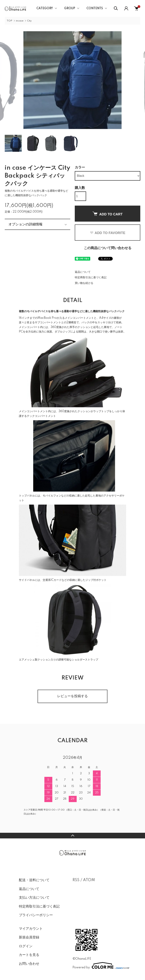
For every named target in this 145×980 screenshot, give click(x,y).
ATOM (89, 880)
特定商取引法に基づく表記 (91, 278)
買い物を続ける (84, 283)
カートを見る (29, 955)
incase (20, 21)
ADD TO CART (108, 214)
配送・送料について (34, 880)
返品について (83, 272)
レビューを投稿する (72, 696)
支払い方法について (34, 898)
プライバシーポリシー (36, 915)
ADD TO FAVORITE (107, 233)
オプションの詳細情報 (25, 224)
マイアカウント (31, 929)
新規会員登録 (29, 937)
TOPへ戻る (72, 836)
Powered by (99, 966)
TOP (9, 21)
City (29, 21)
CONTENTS (95, 8)
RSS (76, 880)
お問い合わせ (29, 964)
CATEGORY (45, 8)
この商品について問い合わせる (108, 248)
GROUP (70, 8)
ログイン (26, 946)
